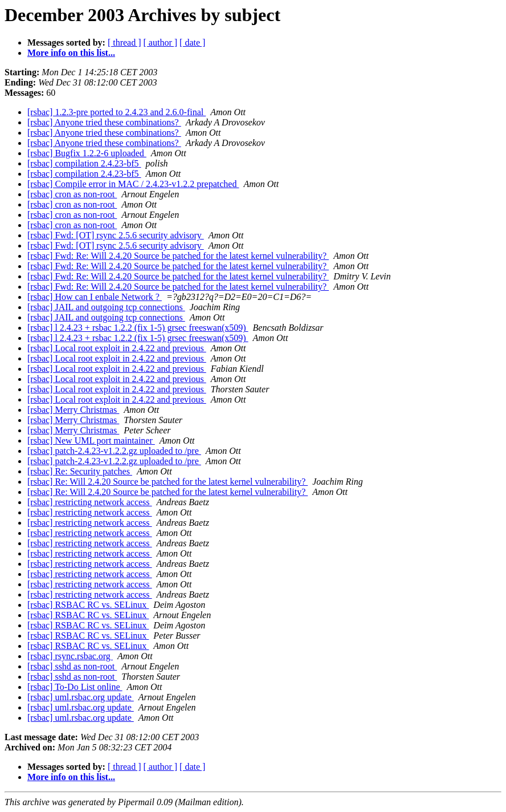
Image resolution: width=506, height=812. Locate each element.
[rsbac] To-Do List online (75, 687)
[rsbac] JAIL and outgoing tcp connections (106, 307)
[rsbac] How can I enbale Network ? (95, 297)
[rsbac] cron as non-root (72, 194)
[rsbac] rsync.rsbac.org (70, 656)
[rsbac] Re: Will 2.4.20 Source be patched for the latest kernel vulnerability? (168, 482)
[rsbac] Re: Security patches (80, 471)
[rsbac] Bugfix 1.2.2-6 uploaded (87, 153)
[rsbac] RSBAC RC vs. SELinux (88, 605)
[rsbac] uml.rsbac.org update (81, 697)
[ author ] (161, 42)
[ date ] (192, 42)
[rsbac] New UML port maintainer (91, 440)
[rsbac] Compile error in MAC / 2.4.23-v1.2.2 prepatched (133, 184)
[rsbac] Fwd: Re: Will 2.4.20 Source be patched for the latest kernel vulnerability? (178, 256)
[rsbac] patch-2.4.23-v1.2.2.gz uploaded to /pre (114, 451)
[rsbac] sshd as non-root (72, 666)
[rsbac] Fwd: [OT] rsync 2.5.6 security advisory (116, 235)
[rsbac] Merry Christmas (73, 410)
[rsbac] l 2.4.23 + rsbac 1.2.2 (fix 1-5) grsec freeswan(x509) (138, 328)
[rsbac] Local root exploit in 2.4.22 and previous (117, 348)
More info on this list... (71, 53)
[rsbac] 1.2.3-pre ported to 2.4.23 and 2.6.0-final (117, 112)
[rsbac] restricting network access (90, 502)
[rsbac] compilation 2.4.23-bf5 (84, 163)
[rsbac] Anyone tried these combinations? (104, 122)
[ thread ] (125, 42)
